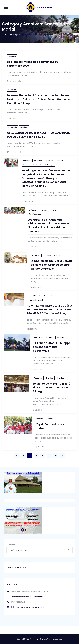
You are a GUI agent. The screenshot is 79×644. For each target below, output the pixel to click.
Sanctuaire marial (36, 300)
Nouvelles (49, 161)
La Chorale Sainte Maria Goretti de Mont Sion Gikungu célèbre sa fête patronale (51, 265)
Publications (62, 161)
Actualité (27, 161)
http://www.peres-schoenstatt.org (28, 607)
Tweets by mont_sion (17, 567)
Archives (11, 545)
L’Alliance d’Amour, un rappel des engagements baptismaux (52, 347)
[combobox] (39, 550)
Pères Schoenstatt (47, 296)
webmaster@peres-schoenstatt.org (28, 597)
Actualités (13, 127)
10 (56, 456)
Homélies (12, 90)
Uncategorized (35, 214)
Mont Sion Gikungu (39, 639)
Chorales (12, 56)
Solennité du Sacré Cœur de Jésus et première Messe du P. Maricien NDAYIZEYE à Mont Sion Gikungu (50, 309)
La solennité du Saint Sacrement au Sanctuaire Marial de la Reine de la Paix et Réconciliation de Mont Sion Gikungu (39, 99)
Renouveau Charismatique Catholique (38, 165)
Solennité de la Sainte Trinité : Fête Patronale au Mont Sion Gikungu (52, 387)
